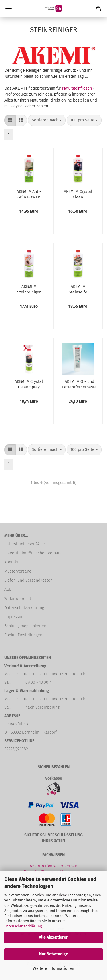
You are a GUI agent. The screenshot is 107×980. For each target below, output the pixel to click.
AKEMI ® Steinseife (78, 289)
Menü (9, 9)
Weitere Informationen (53, 969)
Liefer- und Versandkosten (28, 580)
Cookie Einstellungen (23, 635)
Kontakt (11, 562)
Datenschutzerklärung (23, 926)
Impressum (14, 617)
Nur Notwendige (54, 954)
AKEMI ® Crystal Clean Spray (29, 384)
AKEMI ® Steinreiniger (29, 289)
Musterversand (18, 571)
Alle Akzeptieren (54, 937)
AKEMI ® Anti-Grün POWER (29, 194)
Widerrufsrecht (18, 599)
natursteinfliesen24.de (25, 544)
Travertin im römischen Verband (34, 553)
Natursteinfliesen (77, 88)
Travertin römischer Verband (54, 866)
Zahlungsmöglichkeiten (25, 626)
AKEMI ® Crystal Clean (78, 194)
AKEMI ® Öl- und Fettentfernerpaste (79, 384)
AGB (8, 589)
